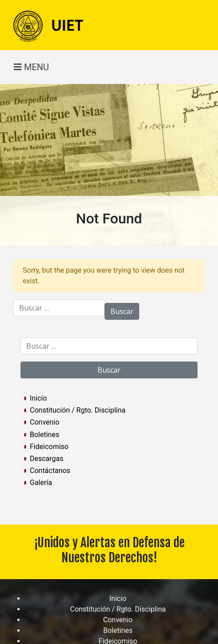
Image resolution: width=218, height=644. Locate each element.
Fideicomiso (49, 447)
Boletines (44, 435)
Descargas (47, 459)
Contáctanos (50, 471)
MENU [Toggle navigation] (31, 67)
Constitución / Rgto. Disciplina (78, 410)
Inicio (38, 398)
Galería (41, 483)
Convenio (44, 422)
